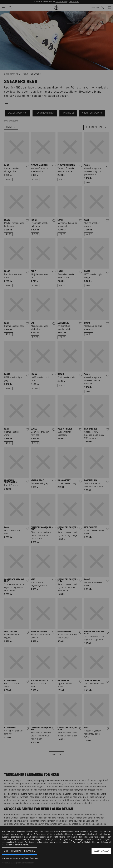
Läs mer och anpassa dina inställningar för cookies (20, 858)
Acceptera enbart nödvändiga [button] (19, 851)
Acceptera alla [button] (101, 851)
